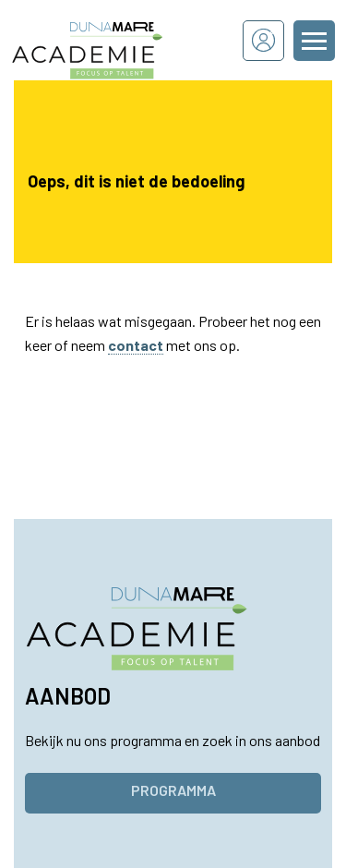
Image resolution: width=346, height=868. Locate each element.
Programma (173, 790)
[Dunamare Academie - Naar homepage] (112, 40)
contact (136, 345)
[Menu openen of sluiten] (314, 41)
